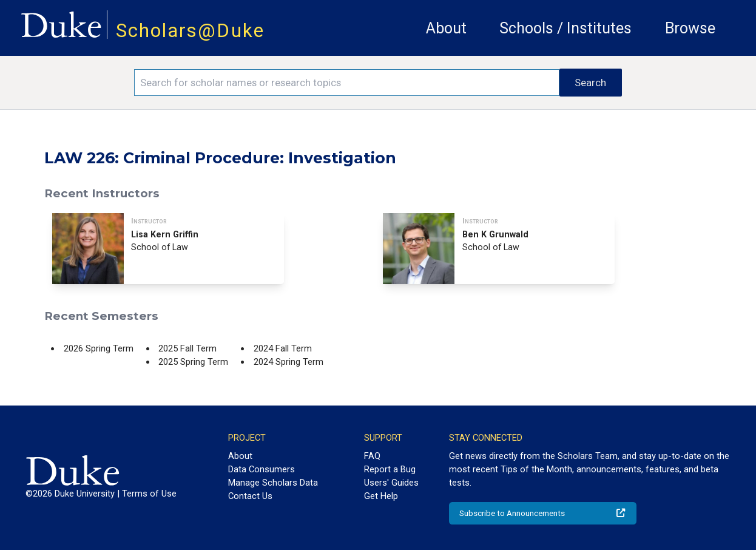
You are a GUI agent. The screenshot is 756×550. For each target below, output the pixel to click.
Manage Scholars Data (273, 483)
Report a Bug (390, 469)
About (446, 28)
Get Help (381, 496)
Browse (690, 28)
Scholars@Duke (190, 31)
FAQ (372, 456)
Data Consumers (262, 469)
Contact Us (250, 496)
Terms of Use (149, 494)
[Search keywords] (347, 83)
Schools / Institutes (565, 28)
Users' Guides (391, 483)
